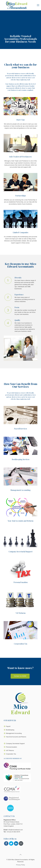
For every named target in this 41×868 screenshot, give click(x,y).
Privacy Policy (20, 865)
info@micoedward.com (16, 830)
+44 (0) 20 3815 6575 (13, 832)
